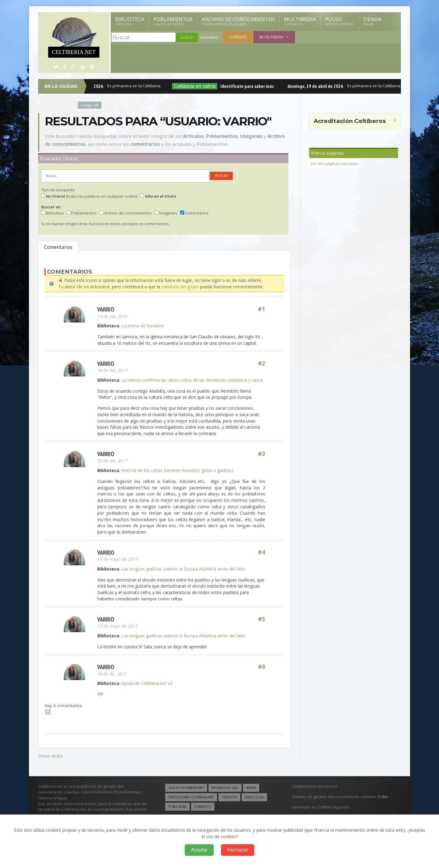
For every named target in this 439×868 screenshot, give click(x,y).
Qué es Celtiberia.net (186, 787)
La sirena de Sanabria (143, 325)
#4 (262, 552)
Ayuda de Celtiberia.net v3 (147, 683)
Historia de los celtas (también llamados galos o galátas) (177, 470)
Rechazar (237, 850)
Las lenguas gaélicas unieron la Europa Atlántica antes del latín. (184, 569)
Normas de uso (225, 787)
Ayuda (251, 787)
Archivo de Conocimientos (238, 21)
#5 (262, 619)
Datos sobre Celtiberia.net (191, 796)
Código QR (90, 105)
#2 (262, 363)
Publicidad (177, 806)
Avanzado (209, 37)
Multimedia (300, 21)
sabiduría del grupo (180, 287)
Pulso (339, 21)
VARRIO (106, 309)
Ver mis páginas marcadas (334, 164)
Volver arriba (50, 755)
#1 (262, 309)
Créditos (229, 796)
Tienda (372, 21)
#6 (262, 666)
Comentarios (58, 247)
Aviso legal (254, 796)
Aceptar (199, 850)
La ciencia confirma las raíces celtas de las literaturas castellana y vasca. (193, 380)
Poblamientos (173, 21)
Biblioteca (130, 21)
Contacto (203, 806)
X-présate (238, 37)
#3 (262, 454)
